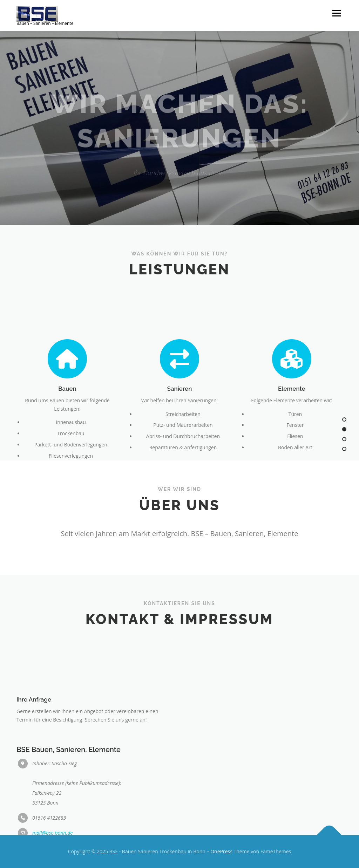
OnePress (221, 851)
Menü (336, 13)
